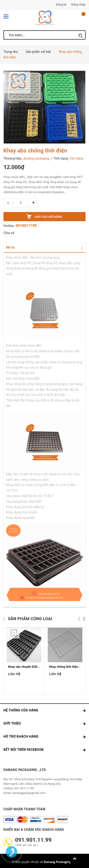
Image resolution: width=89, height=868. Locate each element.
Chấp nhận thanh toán (24, 809)
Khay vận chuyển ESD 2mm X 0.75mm (34, 666)
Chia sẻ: (9, 233)
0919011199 (26, 226)
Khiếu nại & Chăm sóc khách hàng (34, 828)
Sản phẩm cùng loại (30, 618)
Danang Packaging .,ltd (25, 770)
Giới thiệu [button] (44, 724)
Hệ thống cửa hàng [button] (44, 710)
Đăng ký (61, 4)
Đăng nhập (78, 4)
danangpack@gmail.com (29, 793)
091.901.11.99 (24, 788)
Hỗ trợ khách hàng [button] (44, 737)
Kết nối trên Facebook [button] (44, 750)
